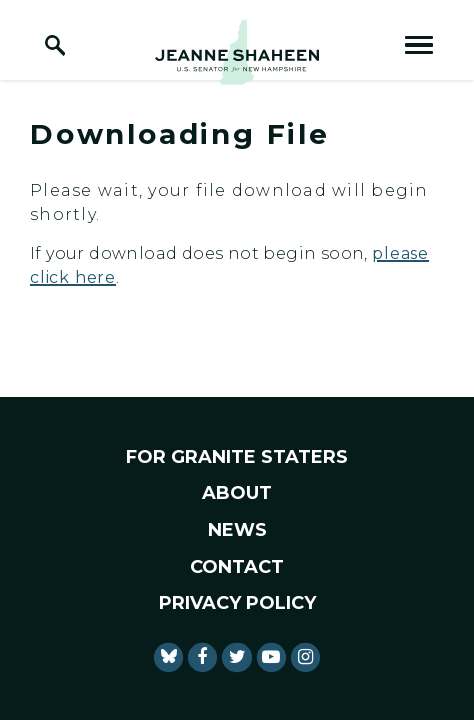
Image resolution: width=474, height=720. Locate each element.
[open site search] (55, 45)
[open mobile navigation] (419, 45)
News (237, 530)
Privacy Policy (237, 603)
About (237, 493)
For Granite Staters (237, 457)
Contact (237, 567)
